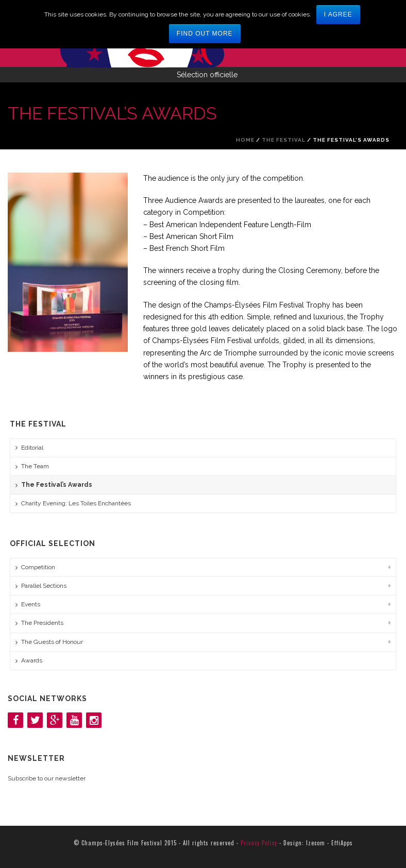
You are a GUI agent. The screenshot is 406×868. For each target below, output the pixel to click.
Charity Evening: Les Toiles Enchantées (76, 503)
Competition (38, 567)
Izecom (316, 843)
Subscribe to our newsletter (47, 778)
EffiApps (342, 843)
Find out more (205, 33)
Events (31, 604)
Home (245, 140)
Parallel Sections (44, 586)
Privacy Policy (259, 843)
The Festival (284, 140)
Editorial (32, 448)
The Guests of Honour (52, 642)
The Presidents (42, 623)
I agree (338, 14)
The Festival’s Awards (57, 485)
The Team (35, 466)
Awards (32, 660)
